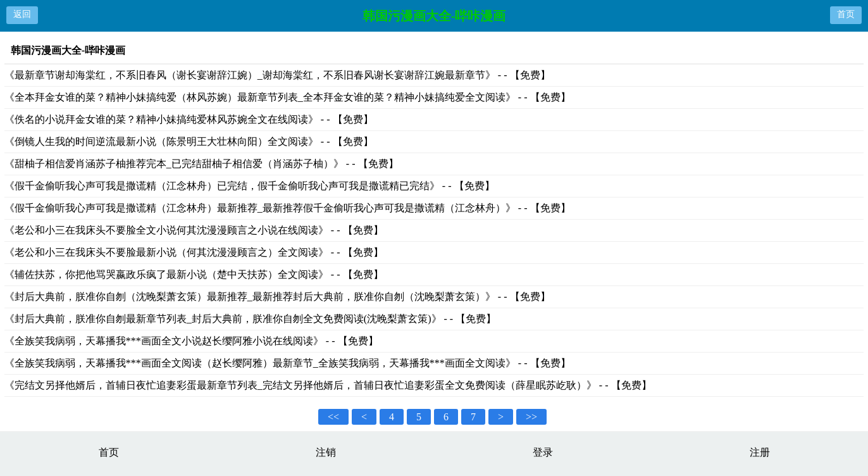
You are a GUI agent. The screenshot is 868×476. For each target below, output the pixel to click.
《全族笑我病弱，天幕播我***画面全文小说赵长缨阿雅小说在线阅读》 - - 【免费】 (191, 341)
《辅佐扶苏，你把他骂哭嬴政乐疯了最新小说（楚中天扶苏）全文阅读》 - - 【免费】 (194, 274)
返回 (22, 14)
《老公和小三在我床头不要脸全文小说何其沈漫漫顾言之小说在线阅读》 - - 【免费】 (194, 230)
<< (333, 417)
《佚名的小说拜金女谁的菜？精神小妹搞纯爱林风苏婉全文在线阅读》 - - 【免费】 (189, 119)
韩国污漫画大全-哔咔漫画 (434, 16)
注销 (326, 452)
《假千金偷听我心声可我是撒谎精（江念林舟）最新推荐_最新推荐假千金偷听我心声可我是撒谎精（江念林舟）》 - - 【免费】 (288, 208)
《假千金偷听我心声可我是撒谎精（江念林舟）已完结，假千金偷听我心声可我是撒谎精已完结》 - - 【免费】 (250, 186)
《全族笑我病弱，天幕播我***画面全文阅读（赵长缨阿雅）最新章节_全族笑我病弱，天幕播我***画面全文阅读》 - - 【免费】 (288, 363)
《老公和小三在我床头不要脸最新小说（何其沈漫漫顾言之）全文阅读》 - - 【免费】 (194, 252)
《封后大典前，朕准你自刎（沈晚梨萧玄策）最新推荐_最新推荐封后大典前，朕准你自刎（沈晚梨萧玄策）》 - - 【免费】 (277, 297)
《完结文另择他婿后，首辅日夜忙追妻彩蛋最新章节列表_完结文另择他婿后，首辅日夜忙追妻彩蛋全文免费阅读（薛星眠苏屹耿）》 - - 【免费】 (328, 385)
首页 (846, 14)
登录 (543, 452)
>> (531, 417)
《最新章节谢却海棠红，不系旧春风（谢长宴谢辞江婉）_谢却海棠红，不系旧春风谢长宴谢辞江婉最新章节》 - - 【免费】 (277, 75)
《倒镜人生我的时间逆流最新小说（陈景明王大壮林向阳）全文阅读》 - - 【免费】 (189, 141)
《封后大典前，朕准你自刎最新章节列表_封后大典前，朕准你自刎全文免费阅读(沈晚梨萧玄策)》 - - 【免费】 (250, 319)
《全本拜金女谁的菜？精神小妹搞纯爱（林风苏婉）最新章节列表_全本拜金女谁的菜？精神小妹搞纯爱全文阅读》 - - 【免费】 (288, 97)
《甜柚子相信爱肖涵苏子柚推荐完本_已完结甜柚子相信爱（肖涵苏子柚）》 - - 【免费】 (201, 164)
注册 (760, 452)
